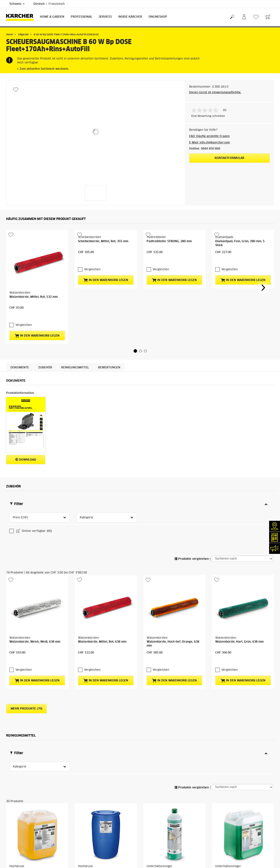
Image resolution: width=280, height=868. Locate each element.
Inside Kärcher (130, 17)
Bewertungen (109, 368)
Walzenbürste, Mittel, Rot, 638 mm (102, 607)
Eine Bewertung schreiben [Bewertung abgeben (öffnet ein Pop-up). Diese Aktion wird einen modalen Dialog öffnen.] (208, 116)
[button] (135, 351)
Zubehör (45, 368)
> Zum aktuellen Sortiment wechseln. (43, 69)
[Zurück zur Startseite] (21, 17)
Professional (81, 17)
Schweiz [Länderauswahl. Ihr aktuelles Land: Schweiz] (17, 4)
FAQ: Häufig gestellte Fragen (209, 136)
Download (26, 460)
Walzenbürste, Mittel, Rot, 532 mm (34, 297)
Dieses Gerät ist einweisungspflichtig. (215, 93)
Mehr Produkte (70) (26, 674)
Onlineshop (158, 17)
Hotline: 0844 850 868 (205, 149)
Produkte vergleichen (192, 524)
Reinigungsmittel (75, 368)
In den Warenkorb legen (37, 336)
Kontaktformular (229, 158)
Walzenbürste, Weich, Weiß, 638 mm (35, 607)
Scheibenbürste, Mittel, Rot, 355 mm (103, 241)
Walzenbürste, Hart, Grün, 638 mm (239, 607)
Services (105, 17)
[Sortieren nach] (242, 524)
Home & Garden (52, 17)
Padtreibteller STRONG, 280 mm (169, 241)
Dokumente (20, 368)
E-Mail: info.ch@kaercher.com (210, 143)
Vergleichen (24, 325)
